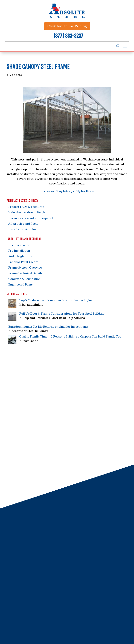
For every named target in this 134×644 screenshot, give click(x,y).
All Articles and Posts (23, 224)
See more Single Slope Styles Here (67, 191)
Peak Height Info (20, 256)
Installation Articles (22, 229)
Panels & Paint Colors (23, 262)
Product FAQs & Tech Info (26, 207)
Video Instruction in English (28, 212)
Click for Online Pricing (67, 26)
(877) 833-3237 (68, 36)
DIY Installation (19, 245)
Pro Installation (19, 251)
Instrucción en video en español (31, 218)
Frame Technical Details (25, 273)
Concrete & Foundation (24, 279)
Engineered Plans (20, 285)
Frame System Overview (25, 268)
